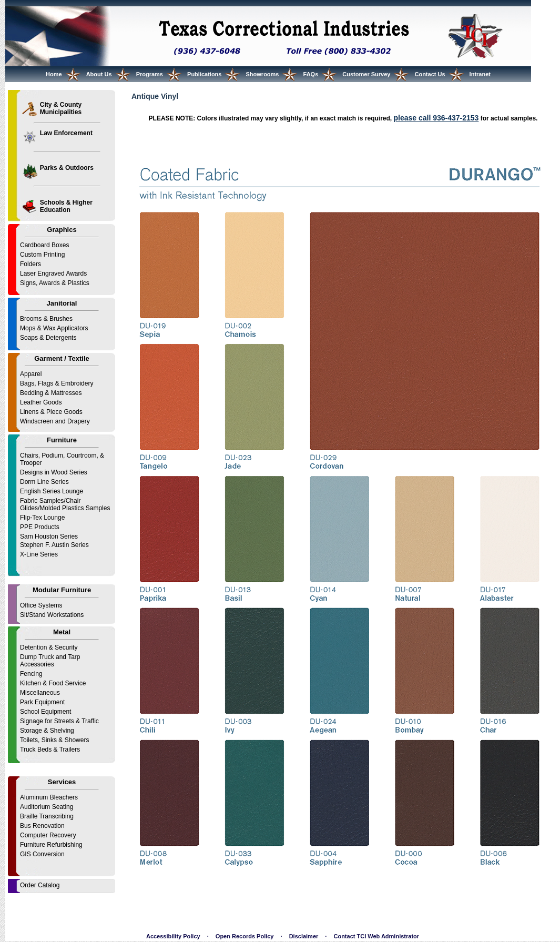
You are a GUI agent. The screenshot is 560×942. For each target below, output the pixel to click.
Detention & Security (49, 647)
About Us (99, 74)
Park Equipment (42, 702)
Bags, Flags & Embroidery (57, 383)
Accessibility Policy (173, 936)
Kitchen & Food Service (53, 683)
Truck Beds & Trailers (50, 749)
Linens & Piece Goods (51, 412)
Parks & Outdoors (67, 168)
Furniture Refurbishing (51, 845)
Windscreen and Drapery (55, 421)
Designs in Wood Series (54, 472)
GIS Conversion (42, 854)
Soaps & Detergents (48, 338)
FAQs (311, 74)
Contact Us (430, 74)
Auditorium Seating (47, 807)
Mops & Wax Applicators (54, 328)
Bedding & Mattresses (51, 393)
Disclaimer (304, 936)
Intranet (480, 74)
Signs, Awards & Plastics (55, 283)
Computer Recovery (48, 835)
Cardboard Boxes (44, 245)
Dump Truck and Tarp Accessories (50, 661)
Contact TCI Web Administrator (376, 936)
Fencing (31, 674)
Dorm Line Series (44, 482)
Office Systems (41, 605)
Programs (150, 74)
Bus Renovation (42, 826)
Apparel (31, 374)
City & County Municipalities (61, 108)
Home (54, 74)
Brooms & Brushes (46, 319)
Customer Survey (366, 74)
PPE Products (40, 527)
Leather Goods (41, 402)
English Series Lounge (52, 491)
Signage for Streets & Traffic (59, 721)
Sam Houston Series (49, 536)
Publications (204, 74)
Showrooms (263, 74)
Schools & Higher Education (66, 206)
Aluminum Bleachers (49, 797)
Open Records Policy (245, 936)
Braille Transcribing (47, 816)
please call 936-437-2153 (436, 118)
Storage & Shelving (47, 731)
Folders (30, 264)
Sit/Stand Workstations (52, 615)
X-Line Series (39, 554)
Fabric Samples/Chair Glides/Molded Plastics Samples (65, 504)
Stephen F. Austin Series (54, 545)
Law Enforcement (66, 133)
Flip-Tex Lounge (42, 518)
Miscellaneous (40, 693)
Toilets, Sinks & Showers (54, 740)
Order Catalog (40, 885)
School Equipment (45, 712)
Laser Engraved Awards (53, 274)
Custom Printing (42, 255)
